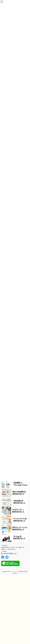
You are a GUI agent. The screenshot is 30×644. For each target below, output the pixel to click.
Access (4, 551)
